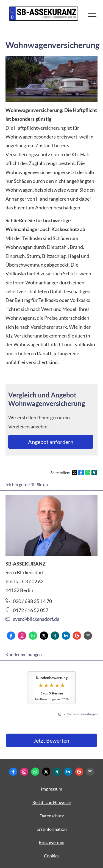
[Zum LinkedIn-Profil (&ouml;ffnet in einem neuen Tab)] (66, 636)
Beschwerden (51, 842)
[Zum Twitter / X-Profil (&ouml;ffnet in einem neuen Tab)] (44, 636)
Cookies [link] (52, 856)
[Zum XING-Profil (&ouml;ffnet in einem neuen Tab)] (55, 636)
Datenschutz (52, 816)
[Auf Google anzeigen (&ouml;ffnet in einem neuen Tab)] (77, 636)
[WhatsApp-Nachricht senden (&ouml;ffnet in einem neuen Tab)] (33, 636)
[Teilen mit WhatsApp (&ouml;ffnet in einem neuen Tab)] (88, 472)
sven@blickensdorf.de (32, 619)
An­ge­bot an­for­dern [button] (51, 442)
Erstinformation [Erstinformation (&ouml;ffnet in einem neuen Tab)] (52, 829)
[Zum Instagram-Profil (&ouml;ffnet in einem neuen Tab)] (22, 636)
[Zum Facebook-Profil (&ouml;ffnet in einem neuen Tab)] (11, 636)
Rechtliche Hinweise (51, 802)
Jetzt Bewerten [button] (51, 740)
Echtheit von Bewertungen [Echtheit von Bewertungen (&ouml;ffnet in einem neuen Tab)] (80, 714)
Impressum (51, 789)
